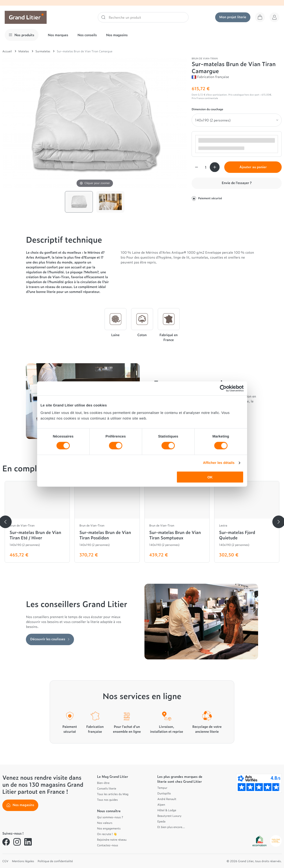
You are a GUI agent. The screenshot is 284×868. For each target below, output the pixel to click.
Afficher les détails (219, 463)
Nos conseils (87, 35)
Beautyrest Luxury (169, 816)
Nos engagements (109, 828)
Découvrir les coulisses (50, 639)
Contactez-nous (108, 845)
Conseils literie (107, 788)
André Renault (167, 799)
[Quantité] (206, 167)
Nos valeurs (105, 823)
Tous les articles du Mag (113, 794)
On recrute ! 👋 (107, 834)
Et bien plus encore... (171, 827)
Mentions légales (23, 861)
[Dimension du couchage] (237, 120)
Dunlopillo (164, 793)
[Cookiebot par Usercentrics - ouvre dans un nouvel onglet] (223, 388)
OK (210, 477)
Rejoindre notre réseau (112, 840)
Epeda (161, 821)
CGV (5, 861)
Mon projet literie (233, 17)
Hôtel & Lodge (167, 810)
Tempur (162, 788)
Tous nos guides (107, 800)
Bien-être (103, 783)
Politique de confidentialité (55, 861)
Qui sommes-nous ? (110, 817)
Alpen (161, 804)
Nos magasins (117, 35)
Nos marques (58, 35)
